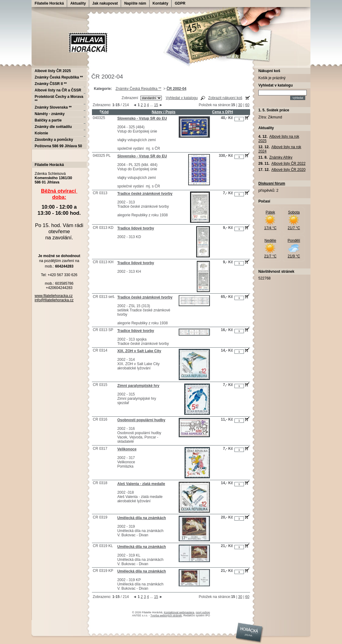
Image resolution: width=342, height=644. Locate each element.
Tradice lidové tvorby (136, 228)
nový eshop (203, 612)
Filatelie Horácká (49, 3)
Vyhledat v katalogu (182, 98)
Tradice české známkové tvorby (145, 194)
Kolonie (41, 133)
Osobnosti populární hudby (141, 420)
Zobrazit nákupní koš (225, 98)
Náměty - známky (50, 114)
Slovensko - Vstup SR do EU (142, 118)
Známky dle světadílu (53, 127)
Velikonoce (127, 449)
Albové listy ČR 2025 (53, 71)
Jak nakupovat (105, 3)
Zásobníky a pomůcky (54, 140)
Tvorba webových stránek (166, 615)
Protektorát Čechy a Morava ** (59, 99)
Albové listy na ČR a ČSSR (58, 90)
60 (247, 105)
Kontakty (160, 3)
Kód (104, 112)
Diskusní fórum (272, 183)
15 (156, 105)
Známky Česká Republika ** (138, 89)
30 (240, 105)
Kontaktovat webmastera (179, 612)
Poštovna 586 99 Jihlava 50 (58, 146)
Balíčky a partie (48, 120)
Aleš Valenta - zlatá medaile (141, 484)
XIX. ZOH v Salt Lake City (139, 351)
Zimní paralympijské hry (138, 386)
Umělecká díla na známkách (142, 518)
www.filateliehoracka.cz (54, 296)
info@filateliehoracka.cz (54, 300)
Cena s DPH (222, 112)
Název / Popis (163, 112)
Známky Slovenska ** (53, 107)
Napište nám (135, 3)
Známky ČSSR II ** (51, 84)
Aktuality (78, 3)
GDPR (180, 3)
